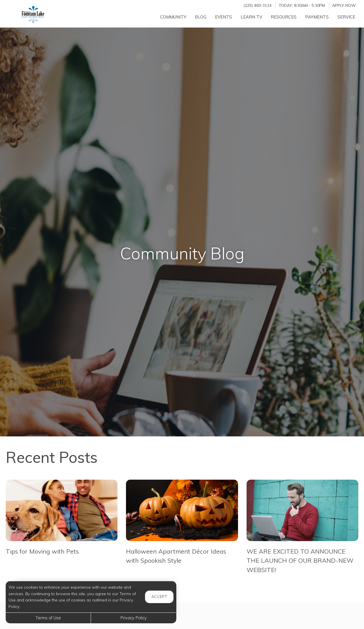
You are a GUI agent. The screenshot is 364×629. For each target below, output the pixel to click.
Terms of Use (48, 618)
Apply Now (344, 5)
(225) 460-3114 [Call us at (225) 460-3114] (258, 5)
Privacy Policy (134, 618)
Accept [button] (159, 597)
